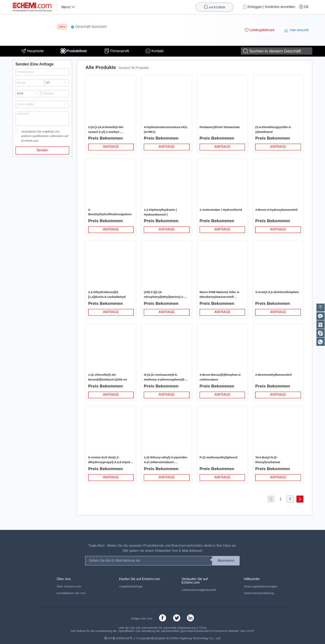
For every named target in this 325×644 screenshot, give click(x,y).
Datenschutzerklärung (259, 593)
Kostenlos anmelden (280, 7)
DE (306, 7)
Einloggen (255, 7)
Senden (43, 150)
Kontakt (155, 51)
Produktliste (74, 51)
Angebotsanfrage (131, 586)
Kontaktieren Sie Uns (71, 593)
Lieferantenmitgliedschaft (199, 590)
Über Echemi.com (69, 586)
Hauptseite (33, 51)
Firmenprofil (117, 51)
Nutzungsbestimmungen (261, 586)
